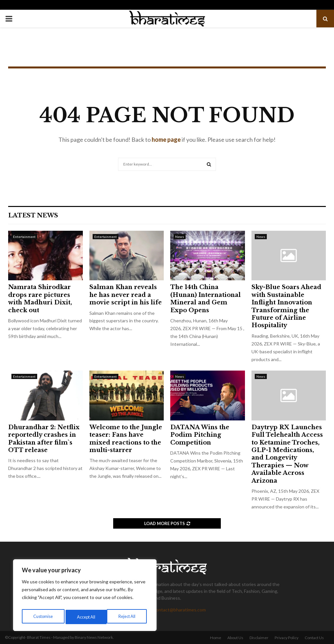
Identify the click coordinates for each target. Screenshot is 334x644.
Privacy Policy (287, 638)
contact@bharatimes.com (180, 610)
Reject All (85, 617)
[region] (85, 597)
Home (216, 638)
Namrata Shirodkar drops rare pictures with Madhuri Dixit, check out (40, 299)
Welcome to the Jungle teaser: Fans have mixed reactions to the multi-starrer (126, 439)
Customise (43, 617)
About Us (235, 638)
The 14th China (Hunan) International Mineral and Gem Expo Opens (205, 299)
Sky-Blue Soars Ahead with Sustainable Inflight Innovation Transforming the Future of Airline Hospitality (286, 306)
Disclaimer (259, 638)
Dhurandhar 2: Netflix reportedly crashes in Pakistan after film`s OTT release (44, 439)
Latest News (33, 215)
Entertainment (24, 237)
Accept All (128, 617)
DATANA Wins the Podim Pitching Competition (200, 435)
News (180, 237)
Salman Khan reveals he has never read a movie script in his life (126, 295)
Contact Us (314, 638)
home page (166, 139)
